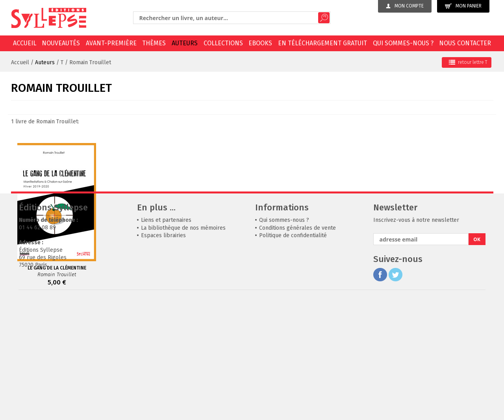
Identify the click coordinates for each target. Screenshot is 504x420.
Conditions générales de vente (297, 346)
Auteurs (185, 43)
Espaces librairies (163, 354)
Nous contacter (465, 43)
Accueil (25, 43)
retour (468, 62)
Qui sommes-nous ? (403, 43)
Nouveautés (61, 43)
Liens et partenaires (166, 338)
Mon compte (405, 6)
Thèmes (154, 43)
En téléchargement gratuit (322, 43)
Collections (223, 43)
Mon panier (463, 6)
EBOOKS (260, 43)
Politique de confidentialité (293, 354)
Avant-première (111, 43)
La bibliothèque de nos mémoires (183, 346)
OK (477, 358)
